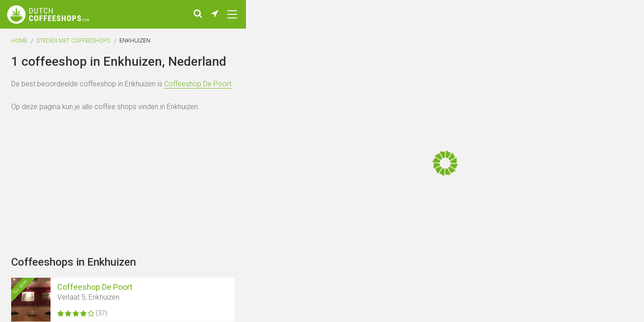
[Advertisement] (590, 161)
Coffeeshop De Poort (198, 87)
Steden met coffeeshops (73, 44)
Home (19, 44)
